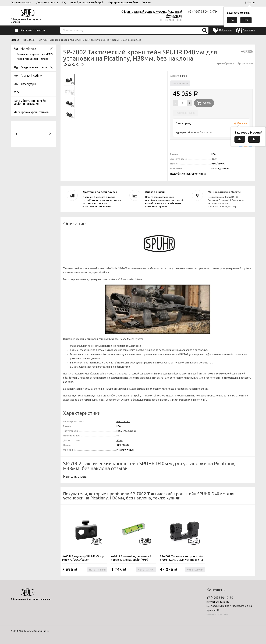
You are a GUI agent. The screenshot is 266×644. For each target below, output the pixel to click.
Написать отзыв (75, 476)
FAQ (64, 2)
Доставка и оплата (47, 2)
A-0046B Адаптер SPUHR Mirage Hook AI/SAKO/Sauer (83, 558)
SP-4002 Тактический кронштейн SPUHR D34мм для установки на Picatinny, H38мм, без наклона (182, 560)
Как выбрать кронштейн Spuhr (87, 2)
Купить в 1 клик (186, 113)
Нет (119, 436)
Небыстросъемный (127, 431)
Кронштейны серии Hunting (33, 59)
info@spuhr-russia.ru (218, 602)
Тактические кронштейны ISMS (35, 54)
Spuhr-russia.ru (41, 631)
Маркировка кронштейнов (123, 2)
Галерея (146, 2)
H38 (118, 426)
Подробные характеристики (186, 174)
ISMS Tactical (123, 421)
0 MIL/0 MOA (123, 445)
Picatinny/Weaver (125, 450)
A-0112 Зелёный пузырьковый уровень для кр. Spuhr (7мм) (131, 558)
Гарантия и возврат (22, 2)
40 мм (120, 440)
